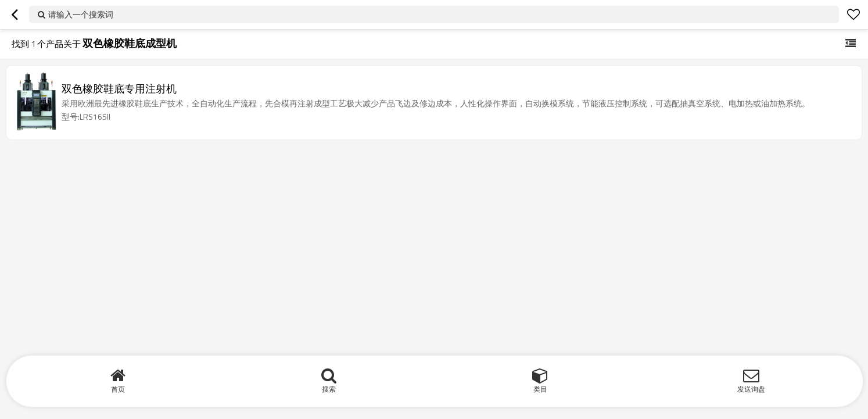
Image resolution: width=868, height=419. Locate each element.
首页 (118, 389)
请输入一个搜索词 (81, 14)
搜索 (329, 389)
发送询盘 (751, 389)
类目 (540, 389)
